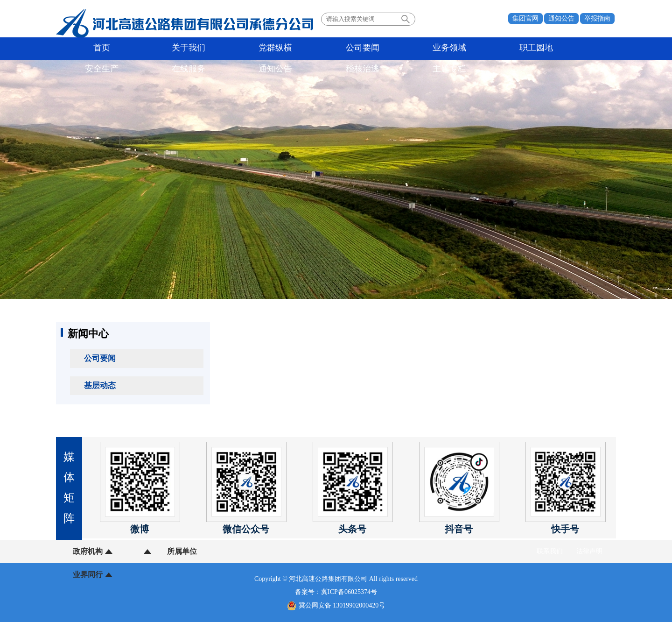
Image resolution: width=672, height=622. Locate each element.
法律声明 (589, 551)
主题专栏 (583, 49)
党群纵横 (183, 49)
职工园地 (333, 49)
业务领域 (283, 49)
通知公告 (561, 18)
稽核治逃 (533, 49)
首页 (84, 49)
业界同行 (204, 551)
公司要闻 (233, 49)
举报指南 (597, 18)
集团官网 (525, 18)
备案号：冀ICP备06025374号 (336, 592)
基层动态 (100, 385)
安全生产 (383, 49)
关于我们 (133, 49)
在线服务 (433, 49)
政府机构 (88, 551)
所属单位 (146, 551)
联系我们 (550, 551)
